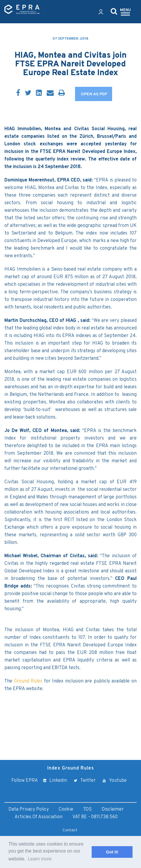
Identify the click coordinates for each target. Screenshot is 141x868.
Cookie (66, 809)
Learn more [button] (40, 859)
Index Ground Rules (71, 768)
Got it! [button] (112, 852)
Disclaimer (113, 809)
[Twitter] (28, 93)
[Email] (50, 93)
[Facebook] (18, 93)
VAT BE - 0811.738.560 (95, 817)
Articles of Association (39, 817)
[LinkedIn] (39, 93)
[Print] (62, 93)
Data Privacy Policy (29, 809)
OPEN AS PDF (94, 94)
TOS (87, 809)
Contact (70, 830)
